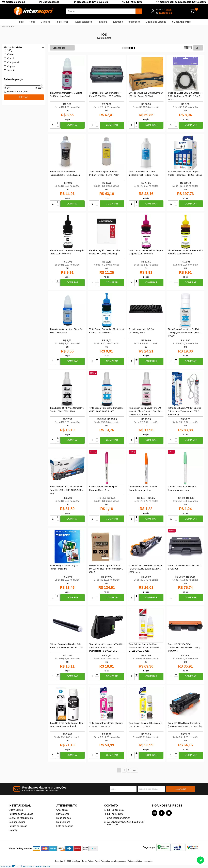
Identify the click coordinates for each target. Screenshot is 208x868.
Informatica (134, 22)
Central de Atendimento (21, 818)
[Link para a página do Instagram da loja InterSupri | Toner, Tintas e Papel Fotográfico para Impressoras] (155, 813)
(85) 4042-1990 (134, 2)
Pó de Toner (62, 22)
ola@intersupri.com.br (119, 818)
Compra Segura (17, 822)
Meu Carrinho (63, 822)
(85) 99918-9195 (116, 810)
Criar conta (62, 810)
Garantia (13, 830)
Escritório (118, 22)
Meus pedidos (64, 818)
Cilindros (45, 22)
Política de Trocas (18, 826)
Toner (32, 22)
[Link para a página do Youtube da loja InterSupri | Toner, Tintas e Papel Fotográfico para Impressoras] (169, 813)
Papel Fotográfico (83, 22)
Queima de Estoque (156, 22)
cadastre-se (165, 13)
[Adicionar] (58, 124)
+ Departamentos (181, 22)
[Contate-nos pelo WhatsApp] (200, 860)
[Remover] (58, 127)
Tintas (21, 22)
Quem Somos (16, 810)
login (169, 10)
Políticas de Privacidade (21, 814)
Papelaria (102, 22)
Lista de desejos (65, 826)
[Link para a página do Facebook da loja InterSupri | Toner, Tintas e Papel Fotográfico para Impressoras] (162, 813)
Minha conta (63, 814)
